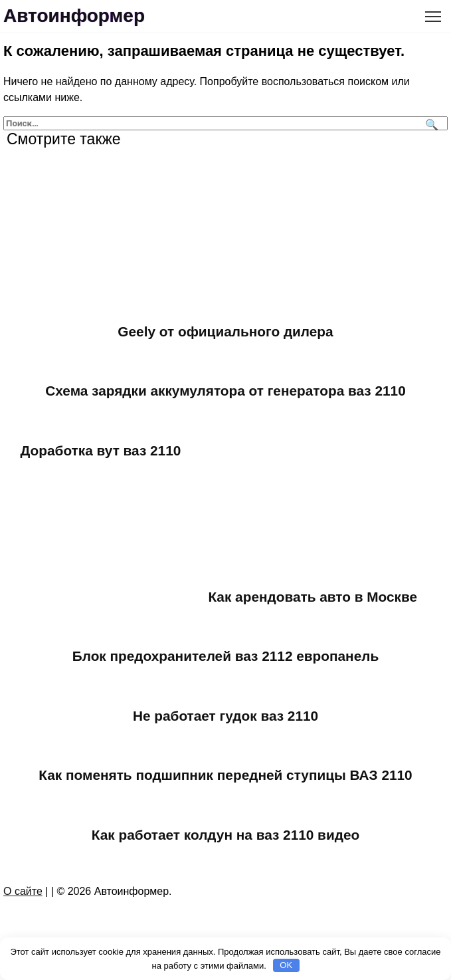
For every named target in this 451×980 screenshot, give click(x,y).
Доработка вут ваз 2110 (101, 450)
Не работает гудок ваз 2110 (225, 716)
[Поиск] (430, 123)
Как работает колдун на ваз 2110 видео (225, 835)
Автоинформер (74, 16)
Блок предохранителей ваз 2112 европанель (226, 656)
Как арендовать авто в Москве (313, 597)
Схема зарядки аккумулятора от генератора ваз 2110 (225, 391)
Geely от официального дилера (225, 331)
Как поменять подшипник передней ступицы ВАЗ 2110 (225, 775)
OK (286, 965)
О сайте (23, 891)
